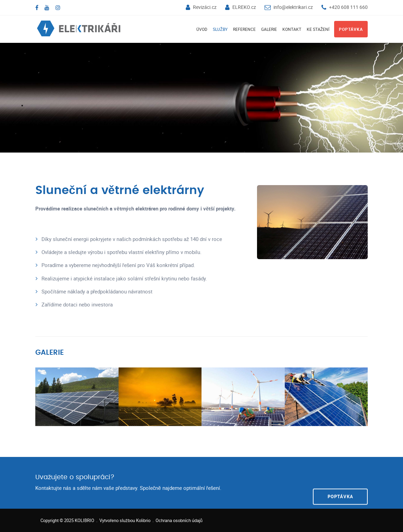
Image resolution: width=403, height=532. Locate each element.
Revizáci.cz (205, 7)
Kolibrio (143, 520)
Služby (220, 29)
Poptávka (351, 29)
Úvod (202, 29)
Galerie (269, 29)
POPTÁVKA (340, 482)
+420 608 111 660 (348, 7)
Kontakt (292, 29)
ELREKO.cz (244, 7)
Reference (244, 29)
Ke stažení (318, 29)
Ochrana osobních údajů (179, 520)
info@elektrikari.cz (293, 7)
